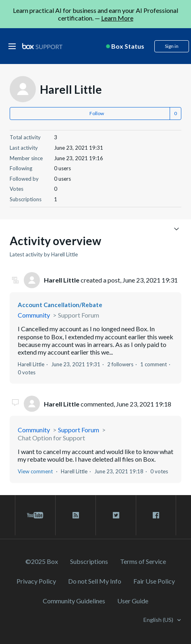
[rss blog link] (76, 515)
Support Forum (79, 315)
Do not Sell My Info (95, 581)
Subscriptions (89, 561)
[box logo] (42, 46)
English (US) (159, 620)
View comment (35, 471)
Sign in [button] (172, 46)
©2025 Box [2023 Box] (42, 561)
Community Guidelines (74, 601)
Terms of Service (143, 561)
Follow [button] (97, 113)
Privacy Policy (36, 581)
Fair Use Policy (154, 581)
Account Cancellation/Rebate (60, 305)
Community (34, 315)
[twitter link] (116, 515)
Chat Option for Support (51, 438)
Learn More (117, 18)
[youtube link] (35, 515)
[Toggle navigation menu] (176, 228)
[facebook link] (156, 515)
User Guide (133, 601)
